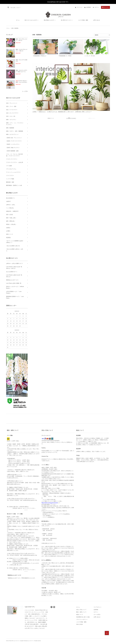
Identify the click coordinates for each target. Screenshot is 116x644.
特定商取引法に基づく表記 (83, 617)
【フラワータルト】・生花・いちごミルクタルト (22, 81)
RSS (77, 624)
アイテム (105, 7)
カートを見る (97, 614)
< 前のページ (51, 118)
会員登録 (88, 7)
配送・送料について (81, 612)
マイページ (80, 7)
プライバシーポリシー (82, 619)
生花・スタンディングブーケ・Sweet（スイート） (21, 71)
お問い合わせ (97, 20)
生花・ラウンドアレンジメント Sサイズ (21, 40)
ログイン (97, 7)
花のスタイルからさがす (32, 20)
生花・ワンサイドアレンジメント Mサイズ (21, 50)
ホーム (18, 20)
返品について (80, 614)
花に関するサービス (67, 20)
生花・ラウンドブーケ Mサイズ (22, 61)
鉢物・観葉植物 (15, 28)
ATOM (81, 624)
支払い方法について (81, 610)
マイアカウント (98, 607)
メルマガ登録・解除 (83, 20)
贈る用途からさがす (50, 20)
